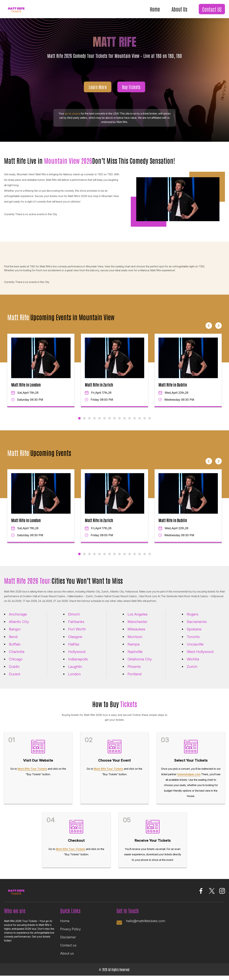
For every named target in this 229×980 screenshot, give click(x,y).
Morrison (135, 641)
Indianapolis (78, 663)
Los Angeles (138, 618)
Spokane (194, 633)
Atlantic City (19, 626)
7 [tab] (109, 423)
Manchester (137, 626)
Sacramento (197, 626)
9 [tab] (120, 423)
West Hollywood (200, 656)
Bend (13, 641)
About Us (179, 9)
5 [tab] (99, 423)
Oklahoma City (140, 663)
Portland (134, 678)
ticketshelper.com (189, 778)
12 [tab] (135, 423)
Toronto (193, 641)
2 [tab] (84, 423)
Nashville (135, 656)
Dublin (14, 671)
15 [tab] (150, 423)
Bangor (15, 633)
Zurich (192, 671)
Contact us (68, 950)
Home (155, 9)
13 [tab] (140, 423)
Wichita (193, 663)
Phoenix (134, 671)
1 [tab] (79, 423)
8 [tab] (114, 423)
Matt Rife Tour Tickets (32, 773)
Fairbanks (76, 626)
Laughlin (75, 671)
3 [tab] (89, 423)
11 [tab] (130, 423)
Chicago (16, 663)
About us (67, 958)
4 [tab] (94, 423)
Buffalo (15, 648)
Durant (15, 678)
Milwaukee (136, 633)
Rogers (193, 618)
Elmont (74, 618)
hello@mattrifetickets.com (146, 925)
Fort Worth (77, 633)
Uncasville (195, 648)
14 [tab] (145, 423)
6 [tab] (104, 423)
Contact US (212, 9)
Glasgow (75, 641)
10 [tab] (125, 423)
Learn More (98, 91)
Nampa (134, 648)
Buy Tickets (131, 91)
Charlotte (17, 656)
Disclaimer (68, 941)
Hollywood (77, 656)
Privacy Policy (70, 933)
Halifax (74, 648)
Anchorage (18, 618)
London (74, 678)
